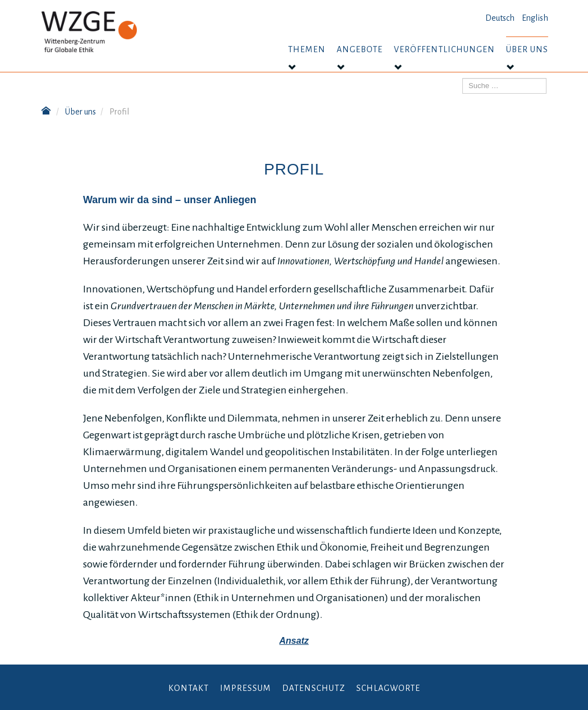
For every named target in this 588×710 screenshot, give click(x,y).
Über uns (527, 49)
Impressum (245, 688)
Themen (307, 49)
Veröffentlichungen (444, 49)
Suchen (463, 78)
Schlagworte (388, 688)
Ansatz (294, 641)
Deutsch (500, 18)
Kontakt (189, 688)
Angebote (360, 49)
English (535, 18)
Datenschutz (314, 688)
